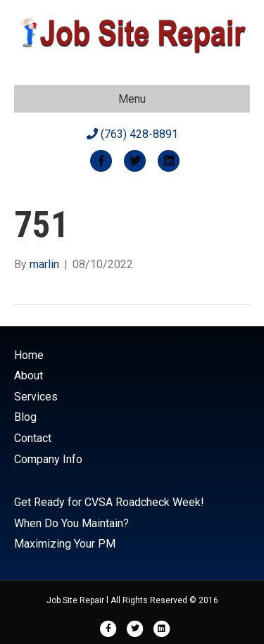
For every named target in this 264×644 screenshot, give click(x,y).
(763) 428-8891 (132, 134)
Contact (33, 438)
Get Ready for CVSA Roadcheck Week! (109, 502)
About (29, 375)
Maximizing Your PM (65, 544)
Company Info (48, 459)
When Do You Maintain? (71, 523)
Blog (25, 417)
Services (36, 397)
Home (29, 355)
